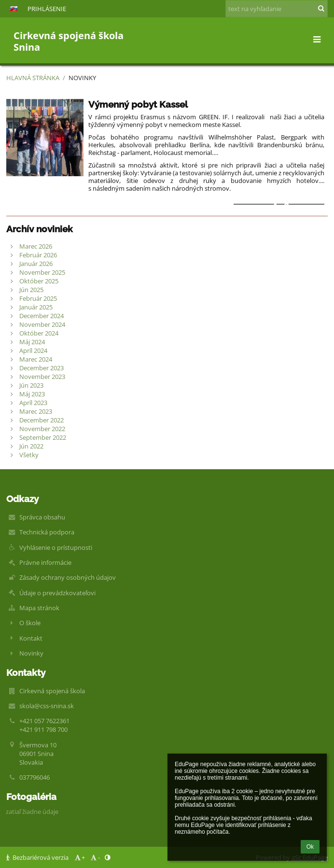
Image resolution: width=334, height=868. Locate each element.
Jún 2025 (31, 290)
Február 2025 (38, 298)
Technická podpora (47, 532)
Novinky (82, 78)
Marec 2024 (36, 359)
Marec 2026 (36, 246)
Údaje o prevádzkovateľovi (57, 593)
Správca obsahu (42, 517)
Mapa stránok (39, 608)
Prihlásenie (47, 9)
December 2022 (42, 420)
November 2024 (42, 324)
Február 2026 (38, 255)
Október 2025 (39, 281)
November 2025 (42, 272)
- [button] (95, 857)
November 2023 (42, 377)
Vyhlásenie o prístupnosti (56, 547)
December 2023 (42, 368)
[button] (14, 9)
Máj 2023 (32, 394)
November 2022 (42, 429)
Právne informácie (45, 562)
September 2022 (43, 437)
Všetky (29, 455)
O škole (30, 623)
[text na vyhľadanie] (277, 9)
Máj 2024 (32, 342)
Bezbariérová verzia (38, 857)
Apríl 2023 (33, 403)
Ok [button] (310, 847)
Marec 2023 (36, 411)
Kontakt (31, 638)
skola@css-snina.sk (47, 706)
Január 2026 (36, 264)
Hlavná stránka (33, 78)
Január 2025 (36, 307)
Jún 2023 (31, 385)
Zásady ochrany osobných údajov (68, 577)
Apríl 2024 (33, 350)
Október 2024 (39, 333)
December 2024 (42, 316)
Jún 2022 (31, 446)
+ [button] (79, 857)
